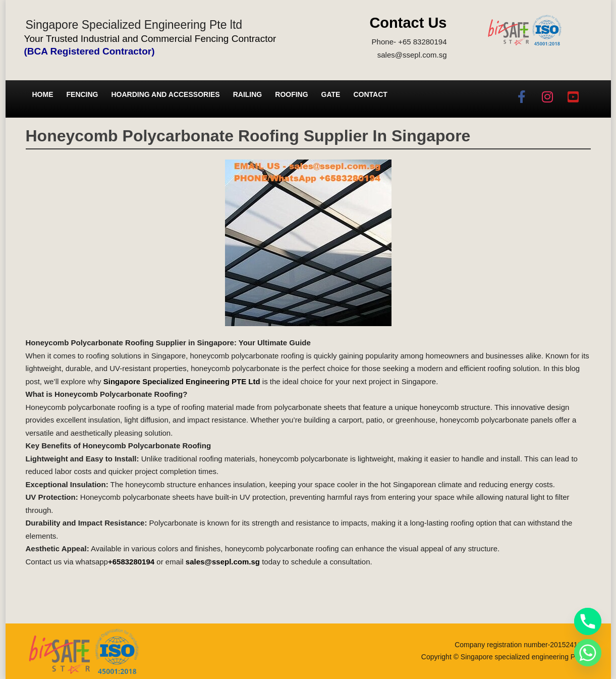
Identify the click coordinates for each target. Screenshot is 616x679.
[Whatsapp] (588, 653)
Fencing (82, 94)
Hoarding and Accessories (166, 94)
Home (43, 94)
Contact (370, 94)
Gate (331, 94)
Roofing (291, 94)
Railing (248, 94)
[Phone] (588, 621)
